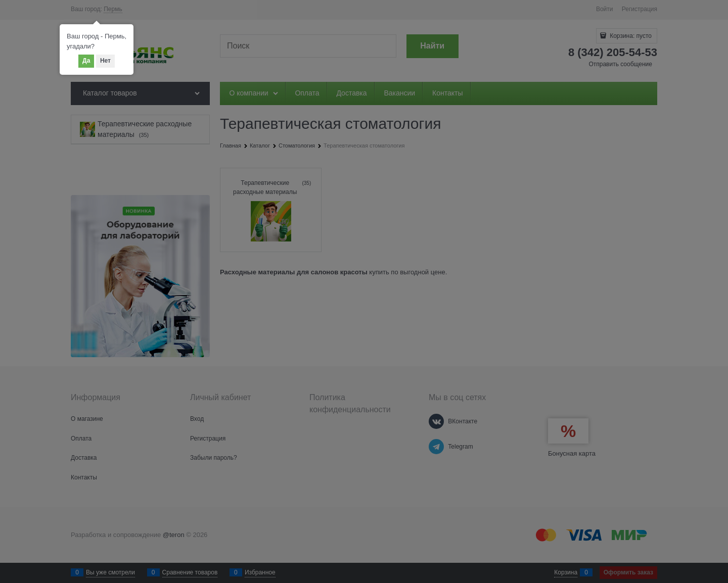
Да (86, 61)
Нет (105, 61)
